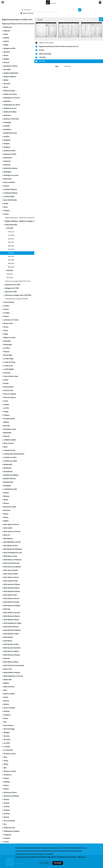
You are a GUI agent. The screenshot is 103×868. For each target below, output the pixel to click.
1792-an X (11, 232)
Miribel (6, 80)
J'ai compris (58, 863)
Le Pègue (7, 313)
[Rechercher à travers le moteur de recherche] (40, 10)
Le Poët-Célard (8, 359)
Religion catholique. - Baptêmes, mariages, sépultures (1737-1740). (25, 221)
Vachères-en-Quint (10, 771)
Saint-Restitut (8, 637)
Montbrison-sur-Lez (10, 108)
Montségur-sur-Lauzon (11, 175)
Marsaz (6, 56)
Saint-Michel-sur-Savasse (12, 613)
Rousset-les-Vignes (10, 507)
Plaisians (6, 352)
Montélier (7, 126)
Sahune (6, 517)
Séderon (6, 704)
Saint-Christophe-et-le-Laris (13, 553)
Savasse (6, 701)
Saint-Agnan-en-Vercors (11, 525)
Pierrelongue (8, 345)
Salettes (6, 683)
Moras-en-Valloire (9, 182)
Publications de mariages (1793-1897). (17, 299)
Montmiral (7, 161)
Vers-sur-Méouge (9, 821)
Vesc (5, 824)
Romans (6, 493)
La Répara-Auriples (10, 440)
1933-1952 (10, 274)
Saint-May (7, 609)
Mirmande (7, 84)
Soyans (6, 718)
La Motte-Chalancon (10, 190)
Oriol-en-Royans (9, 302)
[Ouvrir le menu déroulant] (3, 2)
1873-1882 (11, 260)
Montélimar (7, 130)
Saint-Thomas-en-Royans (12, 655)
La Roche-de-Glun (9, 450)
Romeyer (6, 496)
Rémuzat (6, 436)
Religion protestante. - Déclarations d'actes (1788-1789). (22, 218)
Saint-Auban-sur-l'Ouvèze (12, 532)
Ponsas (6, 380)
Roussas (6, 503)
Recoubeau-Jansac (10, 429)
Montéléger (7, 123)
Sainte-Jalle (7, 680)
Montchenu (7, 115)
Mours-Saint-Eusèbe (10, 200)
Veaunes (6, 800)
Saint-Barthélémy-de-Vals (12, 542)
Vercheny (7, 807)
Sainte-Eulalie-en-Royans (12, 673)
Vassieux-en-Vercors (10, 793)
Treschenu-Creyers (10, 754)
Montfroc (6, 137)
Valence (6, 785)
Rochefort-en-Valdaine (11, 475)
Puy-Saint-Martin (9, 419)
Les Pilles (7, 348)
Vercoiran (7, 814)
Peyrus (6, 331)
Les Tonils (7, 743)
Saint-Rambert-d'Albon (11, 634)
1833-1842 (11, 246)
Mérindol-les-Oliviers (11, 66)
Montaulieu (7, 101)
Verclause (7, 810)
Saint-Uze (7, 659)
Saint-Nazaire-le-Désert (11, 620)
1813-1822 (11, 239)
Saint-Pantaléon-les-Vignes (13, 623)
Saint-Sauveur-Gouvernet (12, 648)
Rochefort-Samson (10, 479)
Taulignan (7, 733)
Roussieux (7, 510)
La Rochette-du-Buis (10, 489)
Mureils (6, 204)
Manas (6, 34)
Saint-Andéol (8, 528)
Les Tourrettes (8, 750)
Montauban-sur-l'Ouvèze (12, 98)
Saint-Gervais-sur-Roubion (12, 567)
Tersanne (6, 736)
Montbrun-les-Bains (10, 112)
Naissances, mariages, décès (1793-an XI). (18, 281)
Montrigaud (7, 172)
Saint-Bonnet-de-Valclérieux (13, 549)
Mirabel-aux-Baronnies (11, 73)
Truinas (6, 761)
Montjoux (7, 144)
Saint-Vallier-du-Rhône (11, 662)
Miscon (6, 87)
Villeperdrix (7, 835)
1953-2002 (10, 278)
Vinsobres (7, 838)
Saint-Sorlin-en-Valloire (11, 651)
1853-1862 (11, 253)
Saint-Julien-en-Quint (11, 574)
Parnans (6, 309)
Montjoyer (7, 147)
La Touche (7, 747)
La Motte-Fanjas (9, 197)
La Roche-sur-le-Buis (10, 461)
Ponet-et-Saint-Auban (11, 376)
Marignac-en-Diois (10, 48)
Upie (5, 768)
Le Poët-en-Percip (9, 362)
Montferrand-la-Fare (10, 133)
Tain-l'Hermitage (9, 729)
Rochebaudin (8, 465)
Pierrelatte (7, 341)
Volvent (6, 842)
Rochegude (7, 486)
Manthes (6, 38)
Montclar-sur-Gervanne (11, 119)
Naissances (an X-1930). (13, 285)
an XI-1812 (11, 235)
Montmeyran (8, 158)
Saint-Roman (8, 641)
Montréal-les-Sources (11, 168)
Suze (5, 722)
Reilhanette (7, 433)
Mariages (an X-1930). (12, 288)
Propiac (6, 412)
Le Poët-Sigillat (9, 369)
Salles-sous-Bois (9, 687)
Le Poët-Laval (8, 366)
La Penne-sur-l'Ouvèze (11, 320)
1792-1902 (10, 228)
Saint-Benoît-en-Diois (11, 546)
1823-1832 (11, 242)
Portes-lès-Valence (10, 398)
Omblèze (7, 211)
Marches (6, 41)
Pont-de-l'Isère (8, 391)
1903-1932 (10, 271)
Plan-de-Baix (8, 355)
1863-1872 (11, 257)
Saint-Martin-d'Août (10, 595)
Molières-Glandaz (9, 91)
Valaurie (6, 778)
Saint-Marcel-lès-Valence (12, 592)
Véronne (6, 817)
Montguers (7, 140)
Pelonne (6, 316)
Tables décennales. (11, 225)
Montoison (7, 165)
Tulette (6, 764)
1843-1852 (11, 249)
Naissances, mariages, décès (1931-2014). (18, 295)
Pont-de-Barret (8, 387)
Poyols (6, 401)
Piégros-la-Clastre (10, 338)
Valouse (6, 789)
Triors (5, 757)
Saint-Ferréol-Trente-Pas (12, 563)
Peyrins (6, 327)
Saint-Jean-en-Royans (11, 570)
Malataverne (8, 27)
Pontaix (6, 383)
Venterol (6, 803)
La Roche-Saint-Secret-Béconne (14, 454)
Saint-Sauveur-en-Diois (11, 644)
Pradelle (6, 405)
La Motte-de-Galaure (10, 193)
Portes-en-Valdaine (10, 394)
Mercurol (6, 63)
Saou (5, 690)
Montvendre (8, 179)
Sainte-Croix (8, 669)
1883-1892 (11, 264)
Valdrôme (7, 782)
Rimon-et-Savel (9, 443)
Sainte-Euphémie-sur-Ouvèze (13, 676)
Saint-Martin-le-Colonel (11, 602)
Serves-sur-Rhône (9, 708)
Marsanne (7, 52)
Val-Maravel (7, 775)
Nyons (6, 207)
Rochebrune (7, 468)
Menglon (6, 59)
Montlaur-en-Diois (9, 151)
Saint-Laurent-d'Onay (11, 581)
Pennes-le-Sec (8, 324)
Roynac (6, 514)
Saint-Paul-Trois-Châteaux (12, 630)
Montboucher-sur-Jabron (12, 105)
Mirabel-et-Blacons (10, 77)
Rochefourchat (8, 482)
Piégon (6, 334)
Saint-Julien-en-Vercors (11, 577)
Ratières (6, 422)
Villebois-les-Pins (9, 828)
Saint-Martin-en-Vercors (11, 599)
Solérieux (7, 711)
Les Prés (6, 408)
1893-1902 (11, 267)
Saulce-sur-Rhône (9, 694)
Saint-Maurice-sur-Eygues (12, 606)
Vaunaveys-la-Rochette (11, 796)
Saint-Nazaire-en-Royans (12, 616)
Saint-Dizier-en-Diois (10, 556)
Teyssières (7, 740)
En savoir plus (45, 863)
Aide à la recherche (28, 13)
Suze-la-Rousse (9, 726)
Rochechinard (8, 472)
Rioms (6, 447)
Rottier (6, 500)
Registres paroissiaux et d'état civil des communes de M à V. (22, 24)
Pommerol (7, 373)
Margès (6, 45)
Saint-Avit (7, 535)
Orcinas (6, 214)
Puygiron (6, 415)
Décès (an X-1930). (11, 292)
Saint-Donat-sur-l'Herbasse (13, 560)
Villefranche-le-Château (11, 831)
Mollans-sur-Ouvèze (10, 94)
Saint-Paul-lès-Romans (11, 627)
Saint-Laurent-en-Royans (12, 584)
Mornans (6, 186)
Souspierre (7, 715)
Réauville (7, 426)
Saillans (6, 521)
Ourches (6, 306)
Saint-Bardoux (8, 539)
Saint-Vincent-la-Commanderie (14, 666)
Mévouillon (7, 70)
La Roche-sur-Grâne (10, 458)
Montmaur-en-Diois (10, 154)
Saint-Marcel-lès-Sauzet (11, 588)
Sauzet (6, 697)
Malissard (7, 31)
